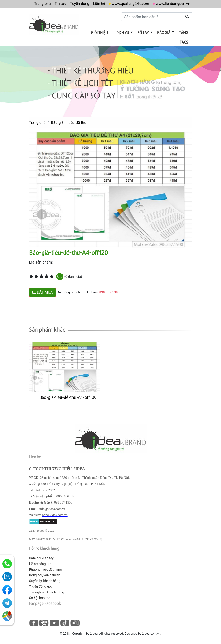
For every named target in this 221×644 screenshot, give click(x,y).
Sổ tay (144, 33)
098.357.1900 (109, 292)
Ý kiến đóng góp (41, 586)
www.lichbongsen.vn (173, 4)
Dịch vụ (123, 33)
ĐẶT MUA (43, 292)
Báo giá (164, 33)
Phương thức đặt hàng (45, 569)
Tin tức (60, 4)
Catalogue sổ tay (41, 558)
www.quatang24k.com (130, 4)
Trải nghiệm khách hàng (47, 592)
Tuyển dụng (79, 4)
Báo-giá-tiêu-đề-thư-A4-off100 (68, 397)
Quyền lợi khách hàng (45, 581)
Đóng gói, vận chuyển (45, 575)
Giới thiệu (100, 33)
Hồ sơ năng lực (40, 564)
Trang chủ (42, 4)
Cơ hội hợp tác (40, 598)
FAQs (184, 42)
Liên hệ (98, 4)
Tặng (184, 33)
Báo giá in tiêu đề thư (69, 122)
